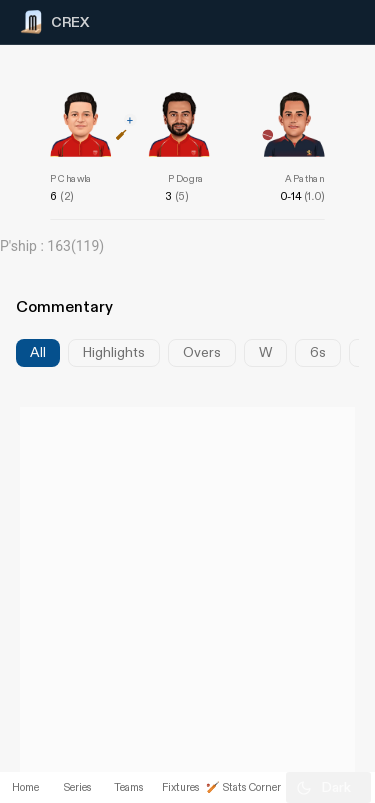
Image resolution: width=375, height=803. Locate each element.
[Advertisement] (300, 413)
